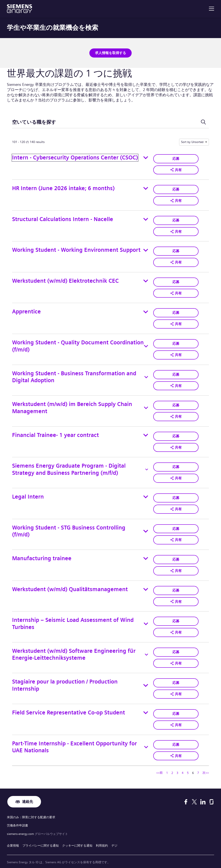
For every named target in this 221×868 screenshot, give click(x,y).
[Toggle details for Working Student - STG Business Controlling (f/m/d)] (146, 526)
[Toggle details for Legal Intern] (146, 492)
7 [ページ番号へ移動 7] (198, 764)
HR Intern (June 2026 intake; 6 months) (63, 187)
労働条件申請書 (17, 816)
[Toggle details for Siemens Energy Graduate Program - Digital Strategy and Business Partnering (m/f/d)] (147, 465)
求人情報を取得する (110, 53)
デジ (114, 835)
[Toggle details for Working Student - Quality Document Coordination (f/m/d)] (146, 343)
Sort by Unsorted (192, 141)
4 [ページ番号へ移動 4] (183, 764)
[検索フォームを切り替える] (203, 122)
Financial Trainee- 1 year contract (55, 431)
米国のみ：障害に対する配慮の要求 (31, 808)
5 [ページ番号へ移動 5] (188, 764)
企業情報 (13, 835)
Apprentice (26, 309)
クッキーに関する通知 (77, 835)
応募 (176, 158)
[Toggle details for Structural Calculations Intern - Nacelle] (146, 218)
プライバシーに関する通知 (41, 835)
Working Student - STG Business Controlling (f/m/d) (69, 526)
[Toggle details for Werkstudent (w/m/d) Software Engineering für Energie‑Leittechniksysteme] (146, 647)
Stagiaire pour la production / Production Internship (65, 678)
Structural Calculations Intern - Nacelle (63, 218)
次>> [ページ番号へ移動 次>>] (206, 764)
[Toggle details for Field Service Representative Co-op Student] (146, 705)
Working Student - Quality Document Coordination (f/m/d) (78, 343)
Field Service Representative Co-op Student (69, 704)
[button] (176, 169)
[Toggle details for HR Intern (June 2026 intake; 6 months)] (146, 188)
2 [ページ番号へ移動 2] (172, 764)
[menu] (212, 9)
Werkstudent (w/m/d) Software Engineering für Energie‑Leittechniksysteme (74, 647)
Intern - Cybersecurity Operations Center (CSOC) (75, 157)
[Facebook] (186, 793)
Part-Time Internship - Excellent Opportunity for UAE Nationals (74, 738)
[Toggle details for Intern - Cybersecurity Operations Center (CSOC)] (146, 157)
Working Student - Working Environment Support (76, 248)
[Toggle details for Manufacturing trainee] (146, 553)
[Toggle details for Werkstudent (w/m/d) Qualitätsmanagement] (146, 583)
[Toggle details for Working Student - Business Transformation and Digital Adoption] (146, 374)
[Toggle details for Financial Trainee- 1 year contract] (146, 431)
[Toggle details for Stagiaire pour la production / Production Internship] (146, 678)
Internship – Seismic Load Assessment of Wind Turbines (73, 617)
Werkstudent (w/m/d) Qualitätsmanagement (70, 583)
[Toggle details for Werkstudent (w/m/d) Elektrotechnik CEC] (146, 279)
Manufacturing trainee (42, 552)
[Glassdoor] (212, 793)
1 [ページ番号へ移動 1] (167, 764)
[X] (194, 793)
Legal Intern (28, 492)
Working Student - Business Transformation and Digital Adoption (74, 374)
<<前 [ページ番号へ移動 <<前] (159, 764)
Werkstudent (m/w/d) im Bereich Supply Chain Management (72, 404)
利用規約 (102, 835)
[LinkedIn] (203, 793)
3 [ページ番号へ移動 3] (177, 764)
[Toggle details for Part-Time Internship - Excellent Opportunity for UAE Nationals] (146, 738)
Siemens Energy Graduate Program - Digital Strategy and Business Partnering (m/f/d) (69, 465)
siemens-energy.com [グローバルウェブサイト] (21, 823)
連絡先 (27, 793)
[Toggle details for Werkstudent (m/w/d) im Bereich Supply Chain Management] (146, 404)
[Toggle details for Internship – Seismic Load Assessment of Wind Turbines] (146, 617)
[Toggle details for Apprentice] (146, 309)
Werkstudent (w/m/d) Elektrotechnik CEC (65, 279)
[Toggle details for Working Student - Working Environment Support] (146, 249)
